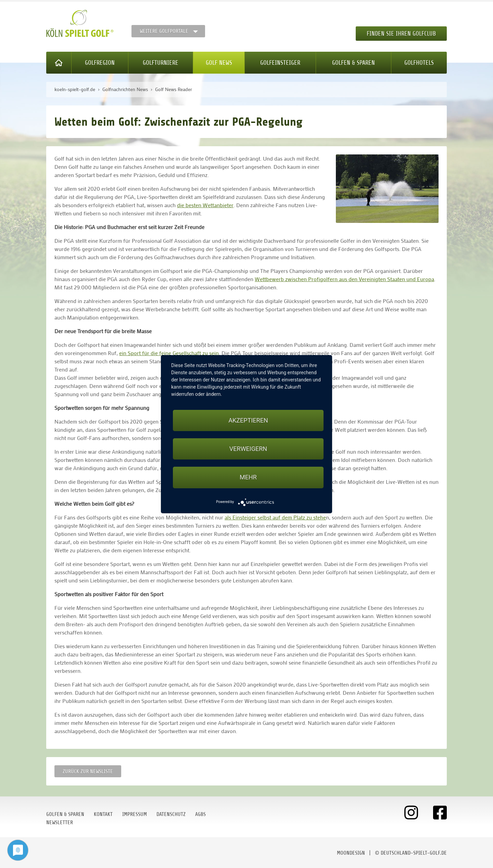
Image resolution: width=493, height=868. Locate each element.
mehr (248, 477)
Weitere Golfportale (164, 31)
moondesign (351, 853)
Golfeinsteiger (280, 63)
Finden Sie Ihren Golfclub (401, 34)
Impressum (135, 814)
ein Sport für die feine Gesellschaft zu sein (169, 353)
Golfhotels (419, 63)
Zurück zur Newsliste (88, 771)
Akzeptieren (248, 420)
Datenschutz (171, 814)
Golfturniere (161, 63)
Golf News (219, 63)
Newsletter (60, 822)
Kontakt (103, 814)
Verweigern (248, 449)
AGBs (200, 814)
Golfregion (100, 63)
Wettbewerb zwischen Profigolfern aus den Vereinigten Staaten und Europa (344, 279)
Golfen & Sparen (353, 63)
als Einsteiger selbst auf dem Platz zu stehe (275, 517)
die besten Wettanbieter (205, 205)
